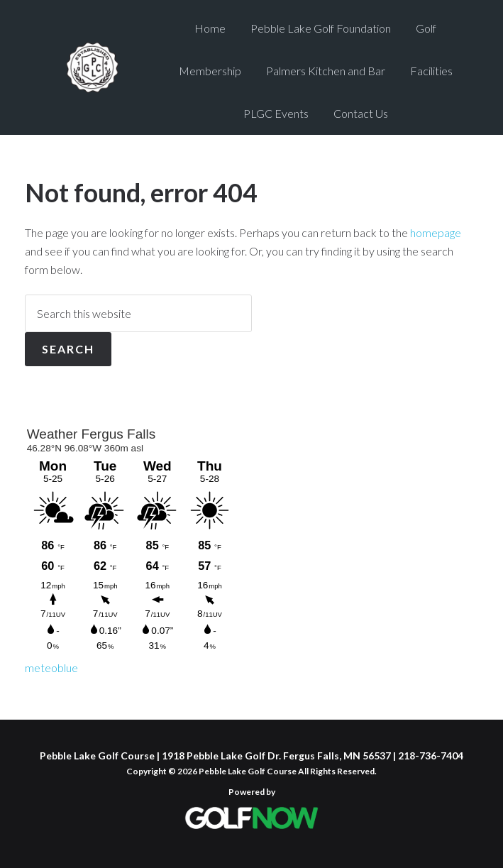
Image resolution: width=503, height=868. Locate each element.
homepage (436, 232)
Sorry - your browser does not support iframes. (131, 538)
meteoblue (51, 668)
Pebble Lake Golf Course (92, 67)
